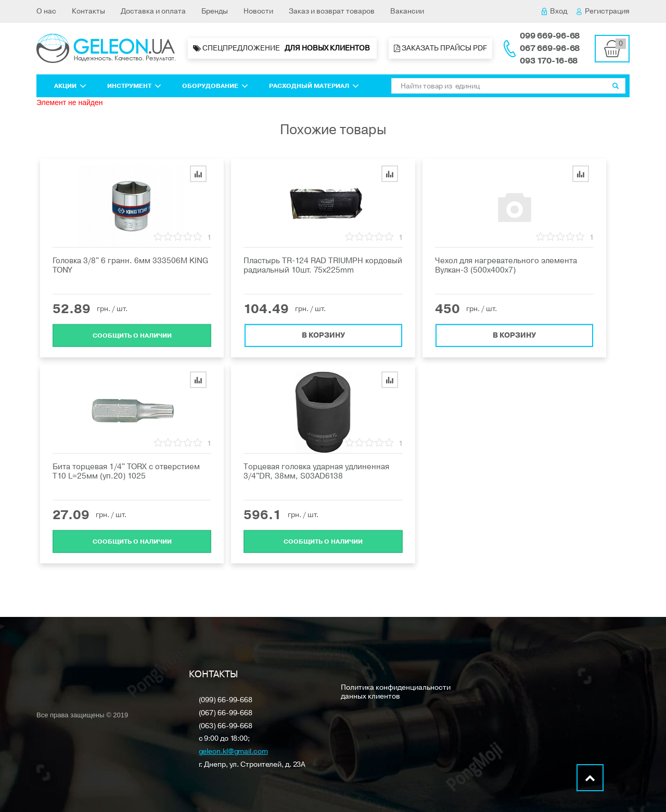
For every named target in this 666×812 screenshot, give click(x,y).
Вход (554, 11)
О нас (46, 11)
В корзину (323, 335)
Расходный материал (314, 86)
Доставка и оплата (153, 11)
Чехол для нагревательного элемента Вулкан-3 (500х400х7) (506, 265)
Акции (70, 86)
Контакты (88, 11)
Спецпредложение (282, 48)
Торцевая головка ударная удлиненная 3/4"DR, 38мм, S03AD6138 (316, 471)
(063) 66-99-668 (226, 726)
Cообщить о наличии (132, 335)
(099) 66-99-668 (226, 700)
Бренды (215, 11)
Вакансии (407, 11)
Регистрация (603, 11)
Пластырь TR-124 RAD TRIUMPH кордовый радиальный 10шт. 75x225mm (323, 265)
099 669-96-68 (550, 36)
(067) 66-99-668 (226, 713)
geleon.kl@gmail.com (233, 752)
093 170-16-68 (549, 61)
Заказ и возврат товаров (332, 11)
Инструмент (134, 86)
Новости (258, 11)
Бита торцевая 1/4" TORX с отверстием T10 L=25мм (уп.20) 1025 (126, 471)
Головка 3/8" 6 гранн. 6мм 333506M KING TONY (130, 265)
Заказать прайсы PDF (440, 48)
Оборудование (215, 86)
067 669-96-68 (550, 48)
